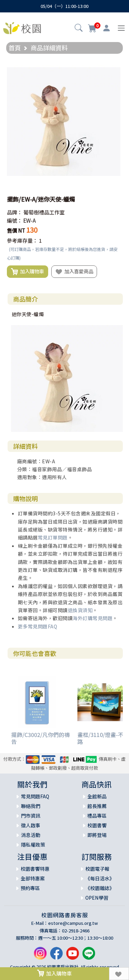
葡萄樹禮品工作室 (44, 212)
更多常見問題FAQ (38, 626)
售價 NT (16, 230)
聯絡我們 (31, 806)
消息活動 (31, 835)
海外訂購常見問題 (93, 618)
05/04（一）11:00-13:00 (64, 6)
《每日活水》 (100, 878)
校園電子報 (97, 869)
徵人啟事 (31, 825)
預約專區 (30, 888)
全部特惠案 (33, 878)
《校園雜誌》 (100, 888)
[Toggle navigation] (121, 28)
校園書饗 (97, 825)
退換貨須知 (80, 610)
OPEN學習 (97, 898)
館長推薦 (97, 806)
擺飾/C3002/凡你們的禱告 (41, 738)
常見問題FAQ (35, 796)
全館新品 (97, 796)
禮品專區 (97, 816)
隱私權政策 (33, 845)
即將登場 (97, 835)
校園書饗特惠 (35, 869)
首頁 (15, 48)
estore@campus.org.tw (73, 923)
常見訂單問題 (53, 537)
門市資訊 (31, 816)
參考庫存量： (22, 240)
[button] (79, 29)
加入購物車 (28, 272)
